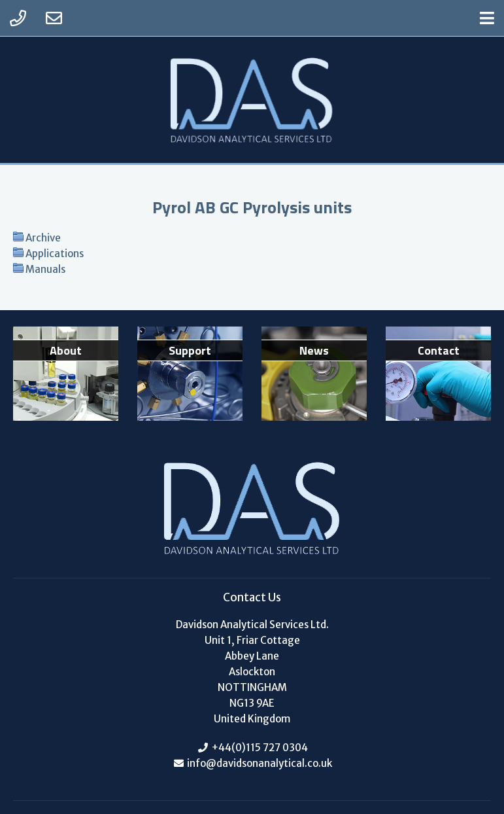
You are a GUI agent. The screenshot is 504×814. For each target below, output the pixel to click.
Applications (55, 254)
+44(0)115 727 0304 (260, 748)
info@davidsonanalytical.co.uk (259, 763)
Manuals (45, 269)
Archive (43, 238)
